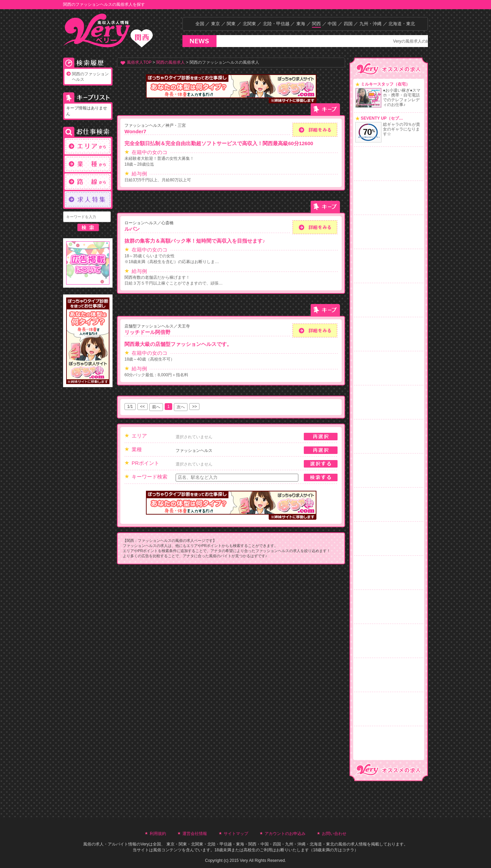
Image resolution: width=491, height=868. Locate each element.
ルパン (132, 229)
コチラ (348, 850)
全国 (200, 24)
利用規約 (158, 834)
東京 (215, 24)
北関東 (249, 24)
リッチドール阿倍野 (147, 332)
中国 (332, 24)
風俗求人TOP (139, 62)
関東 (231, 24)
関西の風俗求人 (170, 62)
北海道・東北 (402, 24)
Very (145, 844)
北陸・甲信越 (276, 24)
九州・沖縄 (370, 24)
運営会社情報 (195, 834)
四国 (348, 24)
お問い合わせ (334, 834)
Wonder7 (135, 131)
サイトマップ (236, 834)
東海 (301, 24)
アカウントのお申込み (285, 834)
